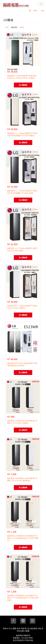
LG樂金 (22, 27)
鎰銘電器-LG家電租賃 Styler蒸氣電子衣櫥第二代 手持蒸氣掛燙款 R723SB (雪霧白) (23, 538)
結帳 (42, 11)
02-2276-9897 (27, 638)
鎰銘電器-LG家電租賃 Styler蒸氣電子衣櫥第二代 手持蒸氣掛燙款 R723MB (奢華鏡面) (23, 598)
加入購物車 (23, 85)
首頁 (7, 27)
